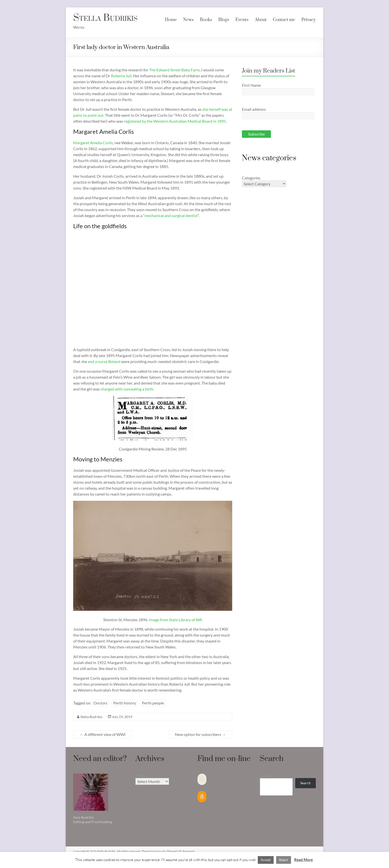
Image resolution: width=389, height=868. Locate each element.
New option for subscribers (200, 734)
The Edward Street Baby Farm (174, 70)
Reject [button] (284, 860)
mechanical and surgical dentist (171, 215)
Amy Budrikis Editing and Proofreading (93, 820)
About (261, 20)
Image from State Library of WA (176, 620)
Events (242, 20)
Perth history (125, 703)
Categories (251, 178)
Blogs (224, 20)
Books (206, 20)
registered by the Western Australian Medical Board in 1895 (175, 121)
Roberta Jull (121, 76)
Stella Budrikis (105, 18)
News (188, 20)
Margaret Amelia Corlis (93, 143)
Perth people (153, 703)
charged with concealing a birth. (127, 389)
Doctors (100, 703)
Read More (304, 860)
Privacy (309, 20)
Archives (142, 776)
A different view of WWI (103, 734)
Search (265, 776)
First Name (251, 85)
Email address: (254, 109)
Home (171, 20)
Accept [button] (266, 860)
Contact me (284, 20)
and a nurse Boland (104, 361)
